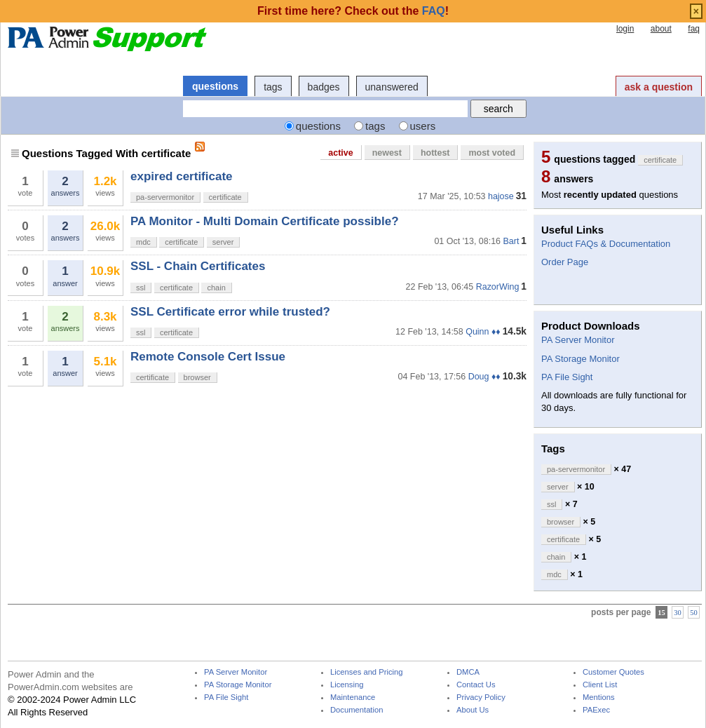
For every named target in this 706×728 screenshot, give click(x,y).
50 (694, 613)
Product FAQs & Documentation (606, 244)
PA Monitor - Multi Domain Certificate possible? (265, 221)
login (625, 29)
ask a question (659, 87)
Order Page (565, 262)
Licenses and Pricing (367, 672)
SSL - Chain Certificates (198, 266)
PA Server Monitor (578, 340)
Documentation (357, 710)
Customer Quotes (613, 672)
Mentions (599, 697)
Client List (600, 685)
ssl (141, 288)
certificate (225, 197)
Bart (511, 241)
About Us (473, 710)
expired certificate (182, 176)
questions (215, 86)
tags (273, 87)
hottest (435, 153)
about (661, 29)
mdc (143, 242)
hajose (501, 196)
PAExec (596, 710)
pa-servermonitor (165, 197)
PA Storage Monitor (581, 359)
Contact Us (476, 685)
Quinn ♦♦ (483, 332)
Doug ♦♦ (484, 377)
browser (197, 377)
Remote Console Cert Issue (208, 357)
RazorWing (498, 287)
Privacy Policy (481, 697)
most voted (492, 153)
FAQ (434, 11)
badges (324, 87)
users (423, 126)
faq (694, 29)
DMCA (468, 672)
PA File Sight (567, 377)
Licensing (347, 685)
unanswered (392, 87)
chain (216, 288)
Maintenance (353, 697)
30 (678, 613)
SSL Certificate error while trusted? (230, 312)
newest (387, 153)
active (340, 153)
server (223, 242)
